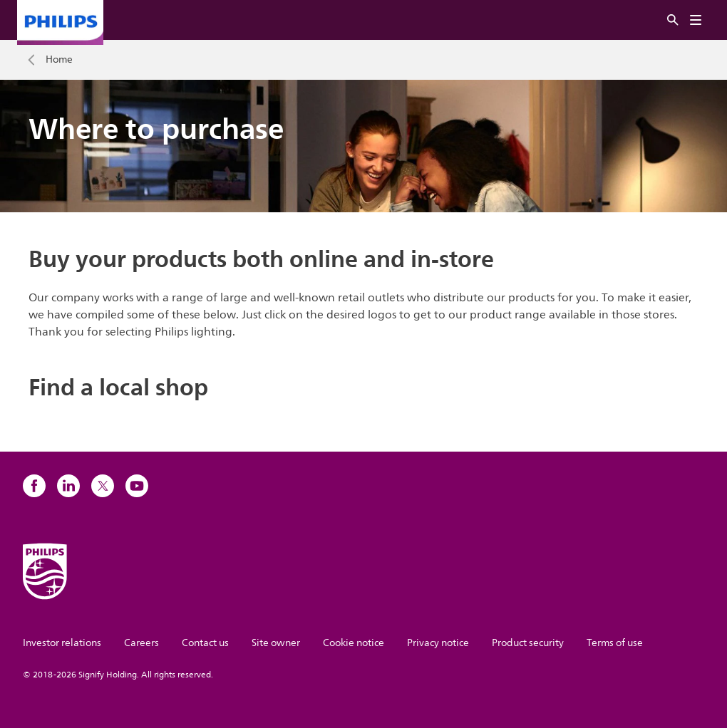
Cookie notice (354, 643)
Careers (141, 643)
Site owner (276, 643)
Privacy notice (438, 643)
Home (59, 60)
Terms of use (615, 643)
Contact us (205, 643)
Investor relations (62, 643)
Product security (528, 643)
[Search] (673, 20)
